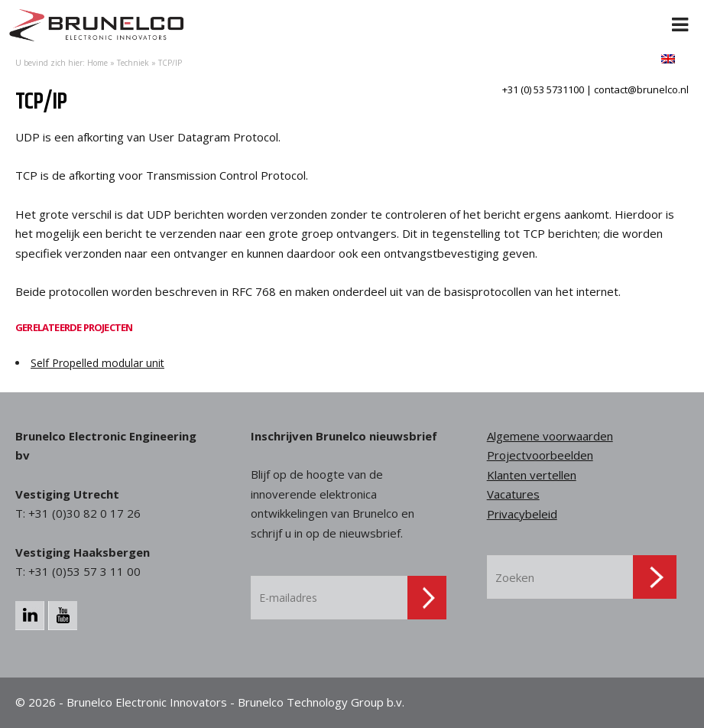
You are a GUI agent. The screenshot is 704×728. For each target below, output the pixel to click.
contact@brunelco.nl (641, 89)
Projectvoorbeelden (540, 455)
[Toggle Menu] (680, 15)
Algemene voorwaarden (550, 436)
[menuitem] (668, 58)
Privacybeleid (522, 514)
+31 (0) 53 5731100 (543, 89)
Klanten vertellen (532, 475)
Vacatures (513, 494)
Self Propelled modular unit (97, 363)
